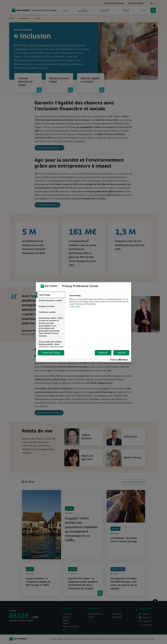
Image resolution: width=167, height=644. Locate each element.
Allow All (121, 353)
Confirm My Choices (51, 353)
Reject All (103, 353)
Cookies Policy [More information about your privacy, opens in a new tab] (75, 306)
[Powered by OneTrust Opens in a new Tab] (120, 360)
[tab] (50, 295)
